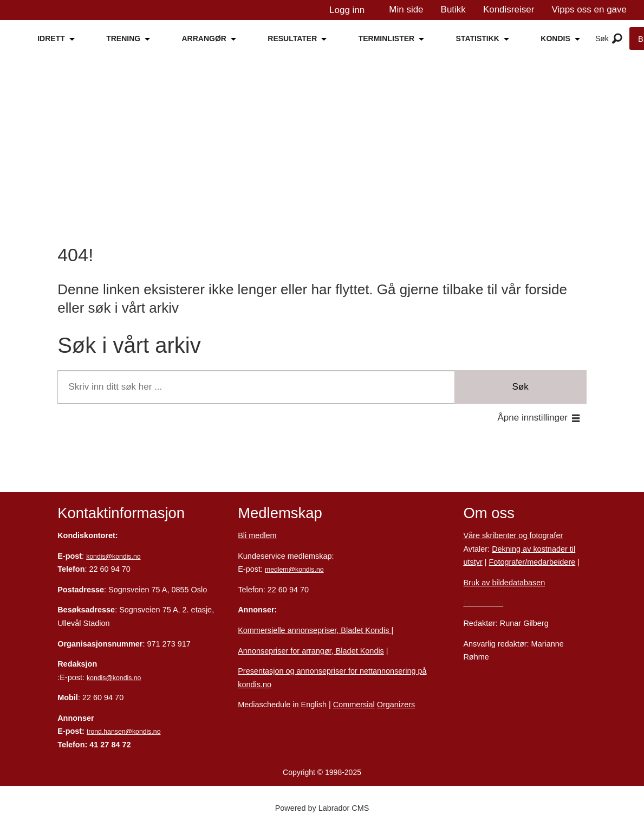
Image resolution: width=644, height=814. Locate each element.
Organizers (396, 705)
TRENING (123, 38)
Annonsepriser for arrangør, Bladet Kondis (311, 651)
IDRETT (51, 38)
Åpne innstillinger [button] (533, 418)
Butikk (453, 9)
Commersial (354, 705)
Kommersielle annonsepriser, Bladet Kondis (314, 630)
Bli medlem (257, 535)
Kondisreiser (509, 9)
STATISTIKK (478, 38)
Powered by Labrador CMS (322, 808)
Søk (521, 387)
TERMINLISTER (386, 38)
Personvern (483, 603)
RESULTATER (292, 38)
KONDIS (555, 38)
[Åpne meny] (617, 39)
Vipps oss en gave (589, 9)
